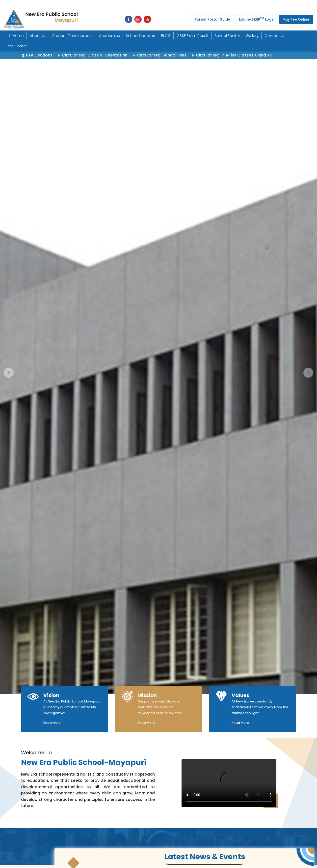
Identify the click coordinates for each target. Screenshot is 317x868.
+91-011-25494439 (93, 5)
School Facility (227, 36)
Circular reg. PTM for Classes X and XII (243, 55)
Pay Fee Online (296, 19)
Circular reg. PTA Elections (36, 55)
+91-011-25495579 (166, 5)
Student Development (73, 36)
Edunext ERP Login (257, 19)
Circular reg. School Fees (171, 55)
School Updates (140, 36)
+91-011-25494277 (131, 5)
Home (18, 36)
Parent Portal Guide (212, 19)
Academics (109, 36)
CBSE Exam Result (193, 36)
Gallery (252, 36)
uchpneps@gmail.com (219, 5)
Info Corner (17, 46)
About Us (38, 36)
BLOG (166, 36)
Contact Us (275, 36)
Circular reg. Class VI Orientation (104, 55)
